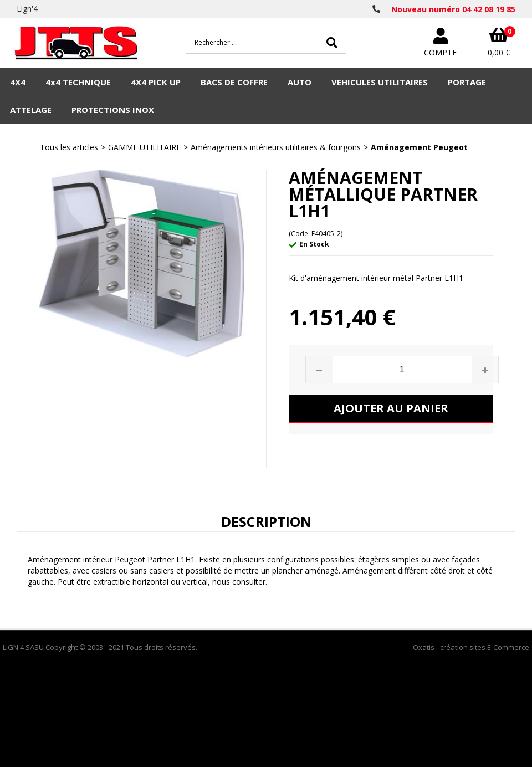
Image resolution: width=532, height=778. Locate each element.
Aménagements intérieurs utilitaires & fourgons (276, 147)
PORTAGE (467, 82)
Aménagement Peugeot (419, 147)
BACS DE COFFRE (234, 82)
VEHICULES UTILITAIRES (380, 82)
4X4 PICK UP (156, 82)
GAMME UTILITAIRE (144, 147)
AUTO (300, 82)
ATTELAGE (31, 110)
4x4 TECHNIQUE (78, 82)
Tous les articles (69, 147)
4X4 (18, 82)
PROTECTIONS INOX (113, 110)
